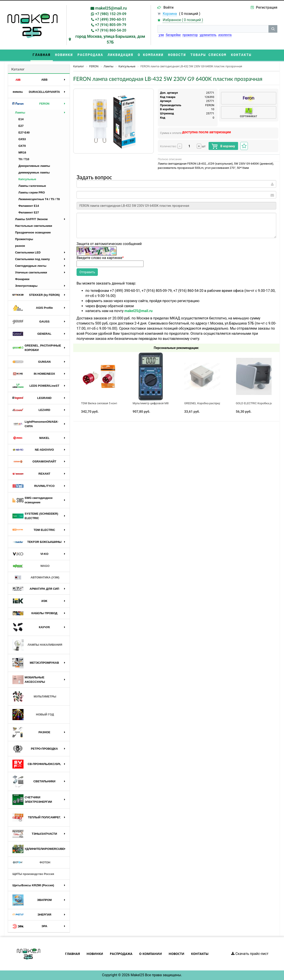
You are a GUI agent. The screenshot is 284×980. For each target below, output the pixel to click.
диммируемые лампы (34, 172)
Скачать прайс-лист (250, 954)
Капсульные (27, 179)
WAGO (31, 566)
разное (20, 246)
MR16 (22, 152)
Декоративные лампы (34, 166)
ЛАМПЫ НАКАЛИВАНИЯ (37, 645)
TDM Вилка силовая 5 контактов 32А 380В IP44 (113, 403)
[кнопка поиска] (273, 29)
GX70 (22, 146)
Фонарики (22, 279)
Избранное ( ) (183, 20)
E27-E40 (24, 132)
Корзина (170, 14)
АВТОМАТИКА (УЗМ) (36, 578)
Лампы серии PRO (32, 192)
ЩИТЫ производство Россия (33, 874)
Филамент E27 (29, 212)
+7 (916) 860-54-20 (111, 30)
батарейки (173, 35)
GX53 (22, 139)
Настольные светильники (34, 226)
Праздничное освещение (33, 232)
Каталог (18, 69)
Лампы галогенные (32, 186)
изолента (225, 35)
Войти (168, 7)
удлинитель (208, 35)
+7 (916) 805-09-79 (111, 25)
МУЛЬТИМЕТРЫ (34, 697)
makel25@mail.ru (111, 8)
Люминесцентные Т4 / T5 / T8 (39, 199)
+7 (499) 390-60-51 (111, 19)
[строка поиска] (213, 29)
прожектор (190, 35)
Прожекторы (24, 239)
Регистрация (267, 7)
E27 (21, 126)
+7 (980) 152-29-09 (111, 14)
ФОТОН (31, 862)
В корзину (223, 146)
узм (161, 35)
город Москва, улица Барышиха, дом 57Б (110, 39)
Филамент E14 (29, 206)
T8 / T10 (24, 159)
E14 (21, 119)
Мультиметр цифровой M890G (153, 403)
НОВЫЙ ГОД (33, 715)
